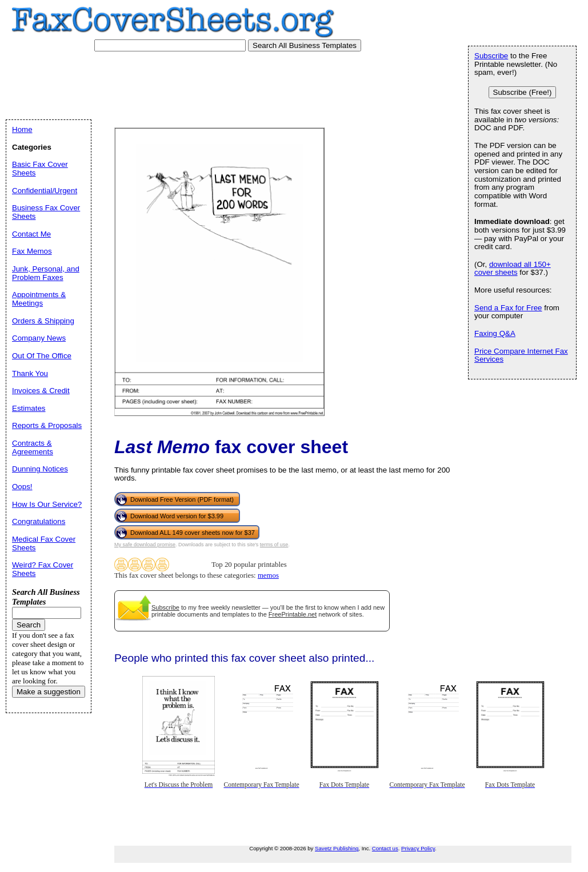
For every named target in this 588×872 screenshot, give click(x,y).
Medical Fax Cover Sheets (44, 543)
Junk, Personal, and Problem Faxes (46, 273)
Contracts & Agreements (33, 447)
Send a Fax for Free (508, 308)
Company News (39, 338)
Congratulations (39, 521)
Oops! (22, 487)
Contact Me (31, 234)
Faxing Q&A (495, 333)
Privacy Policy (418, 848)
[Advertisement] (222, 83)
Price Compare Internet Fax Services (521, 355)
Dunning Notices (40, 469)
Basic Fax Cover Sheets (40, 169)
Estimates (29, 408)
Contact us (385, 848)
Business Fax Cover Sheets (46, 212)
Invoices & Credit (41, 391)
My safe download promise (145, 545)
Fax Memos (32, 251)
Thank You (30, 373)
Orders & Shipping (43, 321)
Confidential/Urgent (45, 191)
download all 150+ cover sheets (513, 269)
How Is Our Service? (47, 504)
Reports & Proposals (47, 425)
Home (22, 129)
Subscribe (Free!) (523, 92)
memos (268, 575)
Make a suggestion (49, 692)
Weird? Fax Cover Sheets (43, 569)
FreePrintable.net (293, 614)
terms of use (274, 545)
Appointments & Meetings (39, 299)
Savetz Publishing (337, 848)
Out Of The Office (42, 356)
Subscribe (165, 607)
